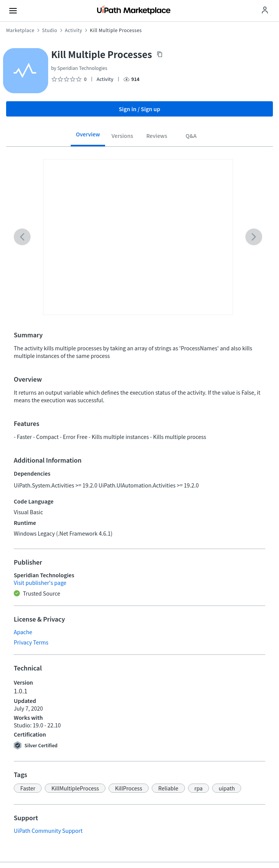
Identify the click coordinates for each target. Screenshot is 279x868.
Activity (74, 30)
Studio (50, 30)
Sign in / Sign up (140, 109)
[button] (28, 788)
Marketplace (20, 30)
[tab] (88, 137)
